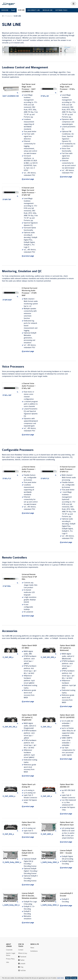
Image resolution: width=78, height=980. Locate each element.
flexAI (13, 10)
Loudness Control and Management (25, 68)
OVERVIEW (5, 10)
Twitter (22, 960)
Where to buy (23, 953)
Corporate (9, 950)
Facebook (23, 957)
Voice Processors (13, 367)
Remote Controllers (14, 558)
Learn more (60, 978)
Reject (68, 978)
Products (9, 16)
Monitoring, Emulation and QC (22, 271)
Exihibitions (34, 951)
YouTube (23, 970)
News (32, 948)
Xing (22, 967)
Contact (21, 950)
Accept (74, 978)
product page (29, 179)
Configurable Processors (18, 450)
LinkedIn (23, 964)
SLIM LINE (21, 10)
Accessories (10, 631)
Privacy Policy (10, 959)
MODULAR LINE (48, 10)
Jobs (8, 962)
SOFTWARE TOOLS (61, 10)
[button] (73, 4)
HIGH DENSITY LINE (34, 10)
